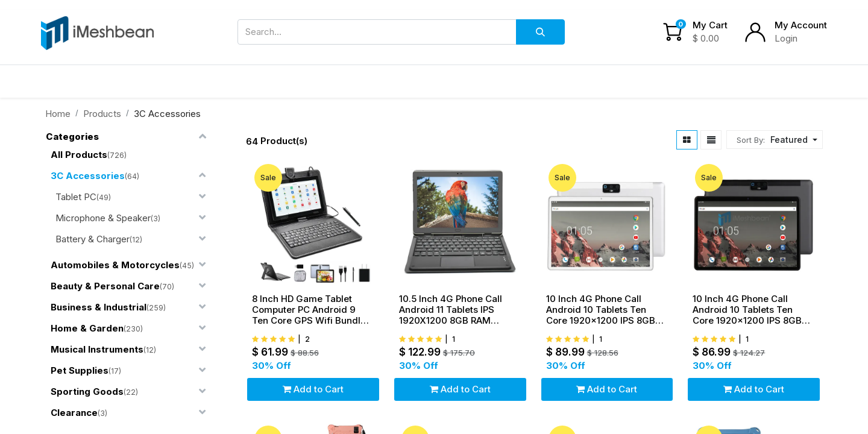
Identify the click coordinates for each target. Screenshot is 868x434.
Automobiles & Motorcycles (115, 265)
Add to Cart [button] (313, 389)
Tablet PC (76, 197)
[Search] (540, 32)
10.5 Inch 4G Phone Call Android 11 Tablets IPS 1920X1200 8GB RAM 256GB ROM (451, 310)
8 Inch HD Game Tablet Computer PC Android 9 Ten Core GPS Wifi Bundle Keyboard (309, 310)
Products (102, 114)
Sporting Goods (87, 392)
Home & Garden (87, 328)
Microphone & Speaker (103, 218)
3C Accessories (88, 176)
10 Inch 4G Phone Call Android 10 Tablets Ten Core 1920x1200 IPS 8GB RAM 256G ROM (601, 310)
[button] (792, 140)
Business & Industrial (99, 307)
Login (786, 38)
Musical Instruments (97, 349)
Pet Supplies (80, 370)
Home (58, 114)
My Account (801, 25)
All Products (79, 155)
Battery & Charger (93, 239)
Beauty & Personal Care (105, 286)
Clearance (74, 413)
